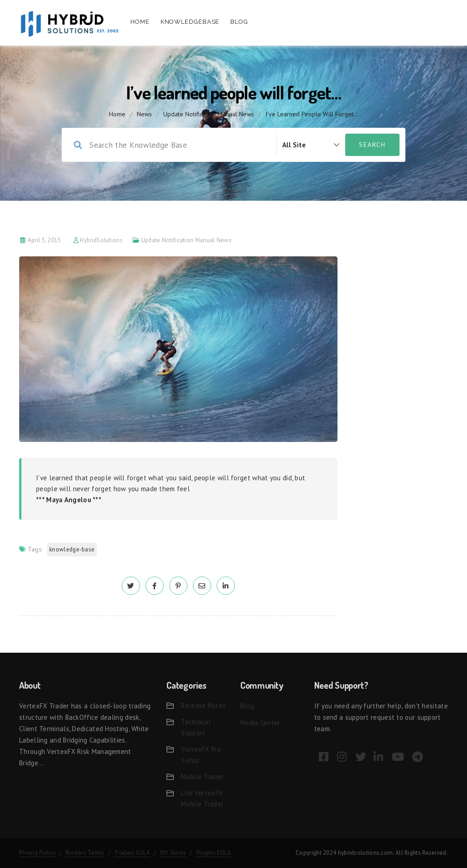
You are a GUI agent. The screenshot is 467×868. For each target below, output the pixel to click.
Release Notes (203, 705)
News (144, 114)
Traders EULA (132, 853)
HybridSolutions (101, 240)
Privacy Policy (37, 853)
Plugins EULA (214, 853)
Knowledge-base (72, 549)
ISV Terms (173, 853)
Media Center (260, 723)
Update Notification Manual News (209, 114)
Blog (239, 22)
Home (140, 22)
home (117, 114)
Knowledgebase (190, 22)
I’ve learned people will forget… (312, 114)
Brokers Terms (85, 853)
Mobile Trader (202, 777)
